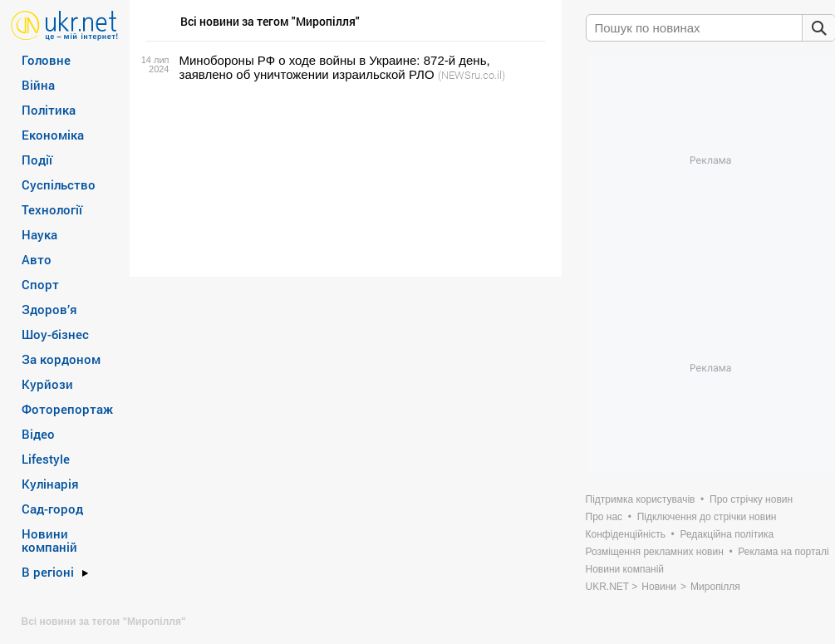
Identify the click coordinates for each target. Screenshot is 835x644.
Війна (38, 85)
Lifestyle (46, 459)
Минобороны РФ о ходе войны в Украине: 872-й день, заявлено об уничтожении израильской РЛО (335, 67)
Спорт (40, 284)
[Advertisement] (343, 179)
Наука (39, 234)
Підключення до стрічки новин (707, 517)
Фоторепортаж (67, 409)
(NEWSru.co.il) (472, 75)
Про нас (604, 517)
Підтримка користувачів (641, 499)
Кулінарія (50, 484)
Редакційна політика (727, 534)
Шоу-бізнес (55, 334)
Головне (46, 60)
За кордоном (61, 359)
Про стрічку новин (751, 499)
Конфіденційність (626, 534)
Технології (52, 209)
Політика (49, 110)
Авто (37, 259)
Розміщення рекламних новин (655, 552)
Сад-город (52, 509)
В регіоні (48, 572)
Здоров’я (49, 309)
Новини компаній (49, 540)
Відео (38, 434)
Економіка (53, 135)
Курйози (47, 384)
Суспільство (59, 184)
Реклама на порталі (783, 552)
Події (37, 160)
